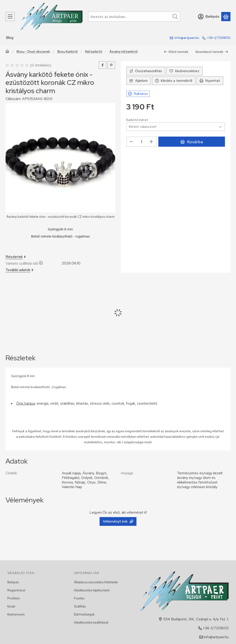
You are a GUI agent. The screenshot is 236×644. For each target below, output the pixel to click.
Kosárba (192, 142)
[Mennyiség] (141, 142)
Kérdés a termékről (174, 81)
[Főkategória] (7, 52)
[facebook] (103, 65)
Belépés (13, 582)
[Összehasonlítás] (146, 71)
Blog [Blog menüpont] (10, 38)
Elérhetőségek (84, 614)
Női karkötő (94, 52)
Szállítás (80, 606)
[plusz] (151, 142)
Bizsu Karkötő (68, 52)
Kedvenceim (16, 614)
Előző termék (176, 52)
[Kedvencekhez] (184, 71)
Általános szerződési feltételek (96, 582)
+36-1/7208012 (219, 38)
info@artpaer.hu (187, 38)
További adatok (19, 270)
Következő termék (212, 52)
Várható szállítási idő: (24, 263)
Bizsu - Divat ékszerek (33, 52)
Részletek (16, 257)
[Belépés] (209, 17)
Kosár (11, 606)
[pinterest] (111, 65)
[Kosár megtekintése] (226, 17)
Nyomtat (210, 81)
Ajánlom (139, 81)
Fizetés (79, 598)
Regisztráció (16, 590)
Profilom (14, 598)
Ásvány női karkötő (124, 52)
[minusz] (131, 142)
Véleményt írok (118, 521)
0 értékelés (41, 65)
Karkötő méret (137, 120)
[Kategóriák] (10, 17)
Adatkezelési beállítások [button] (91, 622)
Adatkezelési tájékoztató (92, 590)
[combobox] (134, 17)
